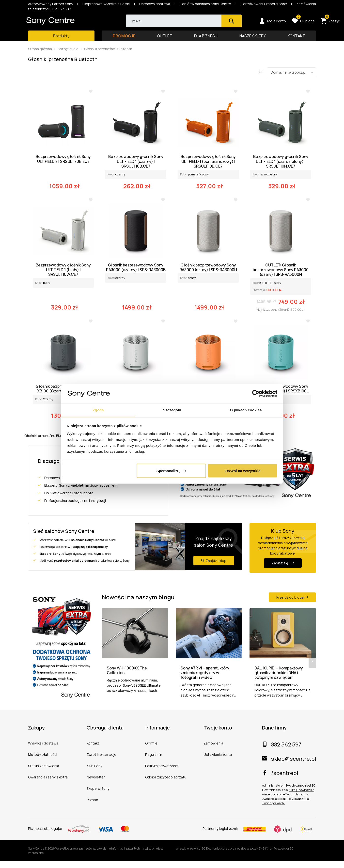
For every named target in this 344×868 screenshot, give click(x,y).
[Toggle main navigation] (61, 41)
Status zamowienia (44, 772)
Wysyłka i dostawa (43, 750)
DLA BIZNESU (206, 41)
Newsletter (96, 784)
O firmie (151, 750)
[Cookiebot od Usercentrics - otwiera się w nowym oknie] (256, 394)
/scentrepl (280, 780)
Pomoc (92, 806)
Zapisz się (283, 568)
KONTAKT (296, 41)
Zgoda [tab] (98, 410)
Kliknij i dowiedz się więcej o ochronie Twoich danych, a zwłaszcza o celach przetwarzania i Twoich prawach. (288, 803)
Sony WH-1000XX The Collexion (127, 677)
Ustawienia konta (218, 761)
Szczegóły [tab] (172, 410)
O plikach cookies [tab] (246, 410)
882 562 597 (282, 751)
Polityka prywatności (162, 772)
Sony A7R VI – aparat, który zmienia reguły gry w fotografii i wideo (205, 680)
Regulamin (154, 761)
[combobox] (291, 77)
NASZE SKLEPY (253, 41)
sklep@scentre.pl (289, 765)
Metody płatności (43, 761)
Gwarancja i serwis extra (48, 784)
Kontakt (93, 750)
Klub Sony (94, 772)
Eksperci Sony (98, 795)
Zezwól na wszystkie (242, 471)
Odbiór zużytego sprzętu (166, 784)
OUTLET (165, 41)
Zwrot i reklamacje (102, 761)
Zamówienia (213, 750)
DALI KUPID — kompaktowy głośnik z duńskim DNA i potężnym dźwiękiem (279, 680)
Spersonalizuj (172, 471)
